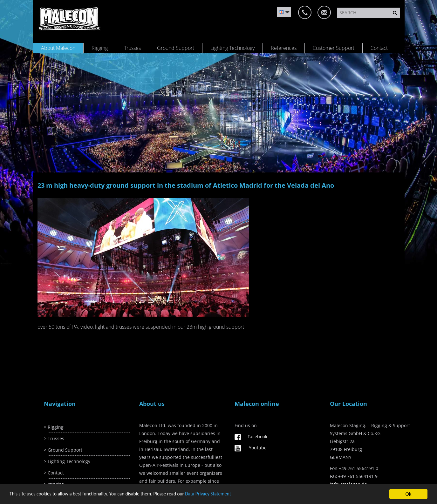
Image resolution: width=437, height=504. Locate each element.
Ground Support (176, 48)
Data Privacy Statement (208, 494)
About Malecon (58, 48)
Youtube (258, 448)
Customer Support (334, 48)
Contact (379, 48)
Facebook (257, 437)
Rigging (100, 48)
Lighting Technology (232, 48)
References (284, 48)
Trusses (132, 48)
